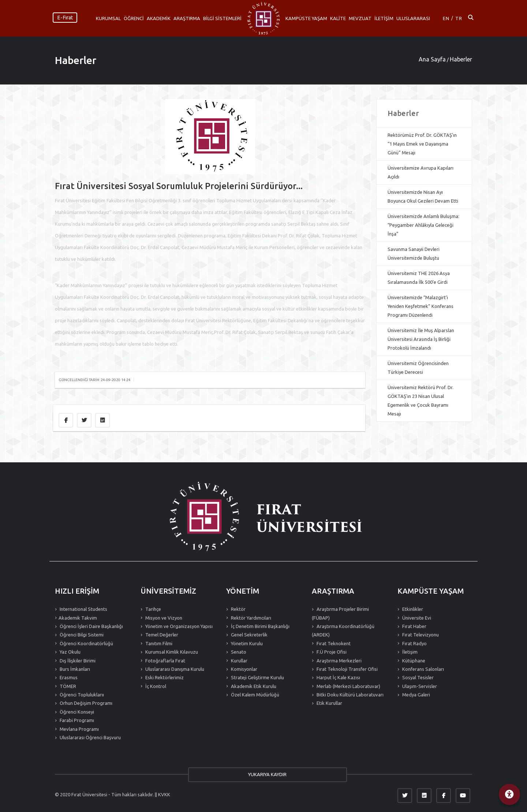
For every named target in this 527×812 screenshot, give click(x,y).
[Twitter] (405, 796)
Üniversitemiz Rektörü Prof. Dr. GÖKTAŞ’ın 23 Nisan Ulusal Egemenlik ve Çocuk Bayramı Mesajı (421, 401)
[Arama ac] (471, 18)
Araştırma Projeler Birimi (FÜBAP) (340, 613)
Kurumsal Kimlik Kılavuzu (171, 652)
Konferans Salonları (423, 669)
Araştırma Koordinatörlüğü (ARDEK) (343, 630)
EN (446, 18)
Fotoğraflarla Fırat (165, 661)
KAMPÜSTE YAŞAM (306, 18)
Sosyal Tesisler (417, 677)
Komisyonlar (244, 669)
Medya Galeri (416, 695)
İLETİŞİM (384, 18)
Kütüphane (413, 661)
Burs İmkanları (74, 669)
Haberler (76, 60)
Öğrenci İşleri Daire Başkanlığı (91, 626)
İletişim (409, 652)
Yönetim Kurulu (246, 643)
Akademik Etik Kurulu (253, 686)
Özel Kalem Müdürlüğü (255, 695)
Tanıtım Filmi (158, 643)
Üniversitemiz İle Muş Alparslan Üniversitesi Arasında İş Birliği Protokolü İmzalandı (421, 339)
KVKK (164, 794)
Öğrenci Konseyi (76, 712)
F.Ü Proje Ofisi (331, 652)
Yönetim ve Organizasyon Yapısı (178, 626)
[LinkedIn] (424, 796)
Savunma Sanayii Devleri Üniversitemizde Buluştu (414, 253)
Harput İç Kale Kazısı (338, 677)
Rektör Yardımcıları (251, 618)
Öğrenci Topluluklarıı (81, 695)
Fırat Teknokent (333, 643)
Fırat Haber (414, 626)
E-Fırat (65, 18)
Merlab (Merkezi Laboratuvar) (348, 686)
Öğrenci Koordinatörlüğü (86, 643)
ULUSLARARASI (413, 18)
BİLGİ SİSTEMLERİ (222, 18)
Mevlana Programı (79, 729)
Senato (238, 652)
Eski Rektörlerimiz (164, 677)
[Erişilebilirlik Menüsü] (509, 794)
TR (459, 18)
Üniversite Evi (416, 618)
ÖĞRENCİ (134, 18)
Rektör (238, 609)
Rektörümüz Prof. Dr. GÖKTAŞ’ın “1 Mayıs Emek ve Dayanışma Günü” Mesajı (422, 144)
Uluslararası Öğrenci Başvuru (90, 737)
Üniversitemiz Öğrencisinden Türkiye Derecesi (418, 368)
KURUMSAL (108, 18)
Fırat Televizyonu (420, 635)
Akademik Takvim (78, 618)
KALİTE (338, 18)
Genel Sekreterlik (249, 635)
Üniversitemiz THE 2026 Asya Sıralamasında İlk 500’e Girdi (419, 278)
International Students (83, 609)
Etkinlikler (412, 609)
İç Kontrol (155, 686)
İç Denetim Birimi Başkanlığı (260, 626)
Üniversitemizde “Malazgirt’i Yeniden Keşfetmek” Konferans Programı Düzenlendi (421, 306)
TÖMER (67, 686)
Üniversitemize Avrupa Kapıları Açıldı (421, 172)
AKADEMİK (159, 18)
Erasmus (68, 677)
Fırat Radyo (414, 643)
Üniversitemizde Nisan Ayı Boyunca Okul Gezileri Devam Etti (423, 196)
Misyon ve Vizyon (163, 618)
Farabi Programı (76, 720)
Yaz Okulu (70, 652)
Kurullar (239, 661)
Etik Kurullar (329, 703)
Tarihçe (153, 609)
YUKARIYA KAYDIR (264, 774)
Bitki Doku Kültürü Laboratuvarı (350, 695)
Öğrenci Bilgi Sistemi (81, 635)
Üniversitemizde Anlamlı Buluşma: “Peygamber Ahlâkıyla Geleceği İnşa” (423, 225)
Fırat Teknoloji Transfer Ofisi (347, 669)
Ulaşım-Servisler (419, 686)
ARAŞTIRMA (187, 18)
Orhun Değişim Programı (85, 703)
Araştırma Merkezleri (339, 661)
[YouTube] (463, 796)
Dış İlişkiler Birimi (77, 661)
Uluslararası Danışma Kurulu (174, 669)
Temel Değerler (161, 635)
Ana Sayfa (432, 59)
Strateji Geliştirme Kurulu (257, 677)
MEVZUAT (360, 18)
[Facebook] (444, 796)
